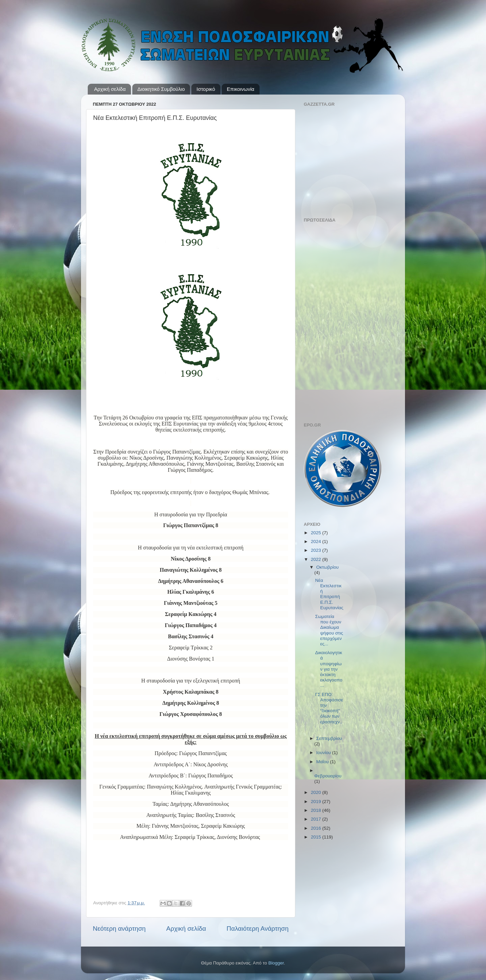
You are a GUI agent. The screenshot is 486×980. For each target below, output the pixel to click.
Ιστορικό (206, 89)
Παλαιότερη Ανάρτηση (258, 929)
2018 (317, 810)
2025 (317, 533)
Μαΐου (323, 762)
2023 (317, 550)
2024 (317, 541)
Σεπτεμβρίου (329, 738)
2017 (317, 819)
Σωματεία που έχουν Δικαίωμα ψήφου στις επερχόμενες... (329, 630)
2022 (317, 559)
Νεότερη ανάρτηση (119, 929)
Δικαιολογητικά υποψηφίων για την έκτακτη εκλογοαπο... (329, 669)
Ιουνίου (324, 753)
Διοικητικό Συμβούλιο (161, 89)
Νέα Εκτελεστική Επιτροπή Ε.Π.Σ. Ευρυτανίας (329, 594)
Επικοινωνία (240, 89)
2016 (317, 828)
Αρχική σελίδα (110, 89)
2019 (317, 802)
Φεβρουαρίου (328, 776)
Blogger (276, 963)
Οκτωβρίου (327, 567)
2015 (317, 837)
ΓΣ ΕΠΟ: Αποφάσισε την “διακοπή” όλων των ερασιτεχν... (329, 711)
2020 (317, 792)
